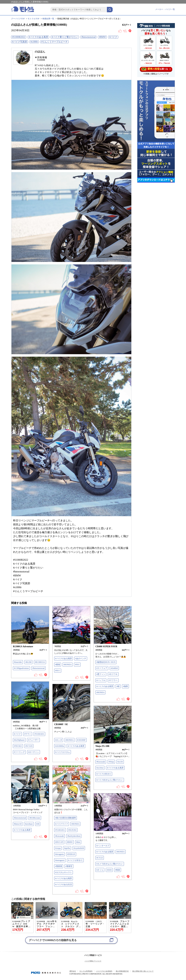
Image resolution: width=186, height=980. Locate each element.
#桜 (118, 686)
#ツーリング (19, 752)
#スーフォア (102, 668)
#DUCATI (59, 842)
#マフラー (113, 680)
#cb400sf (114, 668)
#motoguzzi (60, 860)
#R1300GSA (40, 662)
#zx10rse (100, 768)
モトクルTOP (33, 19)
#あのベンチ (81, 659)
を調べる (156, 69)
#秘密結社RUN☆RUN (106, 662)
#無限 (125, 686)
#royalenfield (79, 848)
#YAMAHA (39, 734)
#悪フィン (101, 674)
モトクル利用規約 (86, 971)
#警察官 (69, 866)
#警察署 (59, 866)
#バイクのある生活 (64, 884)
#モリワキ (113, 674)
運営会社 (73, 971)
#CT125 (100, 858)
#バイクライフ (62, 824)
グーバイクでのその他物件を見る (53, 940)
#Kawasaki (101, 762)
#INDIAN (71, 854)
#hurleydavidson (74, 836)
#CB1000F (81, 740)
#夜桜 (58, 665)
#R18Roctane (35, 818)
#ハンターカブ (103, 846)
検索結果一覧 (48, 19)
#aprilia (67, 848)
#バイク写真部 (20, 42)
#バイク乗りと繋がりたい (65, 37)
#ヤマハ (28, 734)
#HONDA (68, 665)
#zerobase (29, 824)
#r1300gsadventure (21, 668)
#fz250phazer (19, 740)
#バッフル (101, 680)
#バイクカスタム (63, 752)
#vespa (58, 848)
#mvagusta (59, 854)
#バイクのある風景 (38, 37)
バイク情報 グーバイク (93, 961)
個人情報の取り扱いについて (143, 971)
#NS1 (77, 665)
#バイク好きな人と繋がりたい (110, 780)
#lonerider (18, 662)
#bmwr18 (18, 824)
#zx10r (120, 762)
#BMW (102, 37)
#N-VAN (29, 746)
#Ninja (111, 762)
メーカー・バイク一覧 (165, 9)
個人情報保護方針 (122, 971)
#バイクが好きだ (104, 774)
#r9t (38, 824)
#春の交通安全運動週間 (65, 818)
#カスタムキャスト (64, 872)
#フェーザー (33, 740)
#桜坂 (118, 870)
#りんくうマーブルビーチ (54, 42)
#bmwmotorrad (88, 37)
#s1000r (34, 42)
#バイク (113, 37)
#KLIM (28, 662)
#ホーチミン (34, 752)
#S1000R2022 (19, 37)
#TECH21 (18, 746)
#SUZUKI (72, 830)
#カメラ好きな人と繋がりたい (110, 864)
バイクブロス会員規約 (104, 971)
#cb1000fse (60, 746)
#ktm (78, 842)
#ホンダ (59, 740)
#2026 (109, 870)
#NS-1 (58, 671)
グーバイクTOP (18, 19)
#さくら (100, 870)
